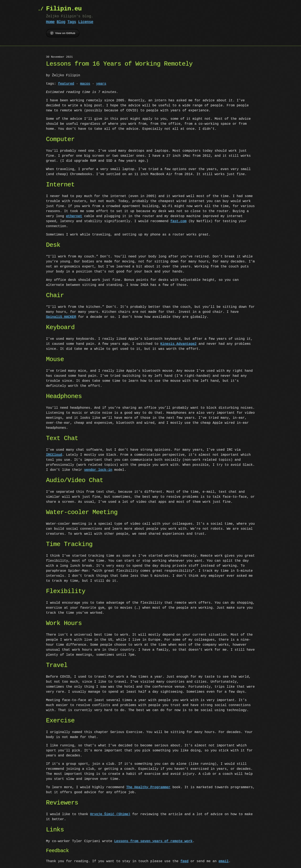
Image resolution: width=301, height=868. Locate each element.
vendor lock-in (98, 470)
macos (85, 84)
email (224, 861)
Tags (72, 22)
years (101, 84)
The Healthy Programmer (148, 787)
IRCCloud (54, 455)
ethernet (74, 216)
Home (50, 22)
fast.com (178, 221)
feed (184, 861)
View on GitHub (63, 33)
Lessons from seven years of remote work (153, 841)
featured (66, 84)
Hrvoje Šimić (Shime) (110, 814)
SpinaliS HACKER (61, 317)
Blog (61, 22)
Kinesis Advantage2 (178, 344)
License (86, 22)
